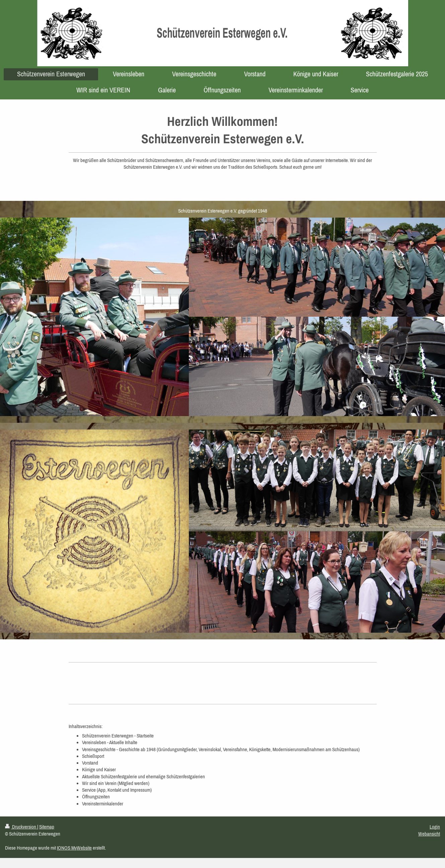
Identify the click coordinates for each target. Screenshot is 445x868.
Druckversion (21, 827)
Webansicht (429, 834)
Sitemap (47, 827)
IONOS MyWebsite (74, 848)
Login (435, 827)
